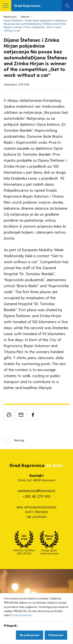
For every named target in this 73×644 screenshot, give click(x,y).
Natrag (19, 440)
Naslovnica (10, 17)
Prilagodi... (11, 625)
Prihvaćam (56, 635)
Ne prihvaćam (30, 635)
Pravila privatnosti (21, 615)
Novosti (25, 17)
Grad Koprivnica (27, 6)
